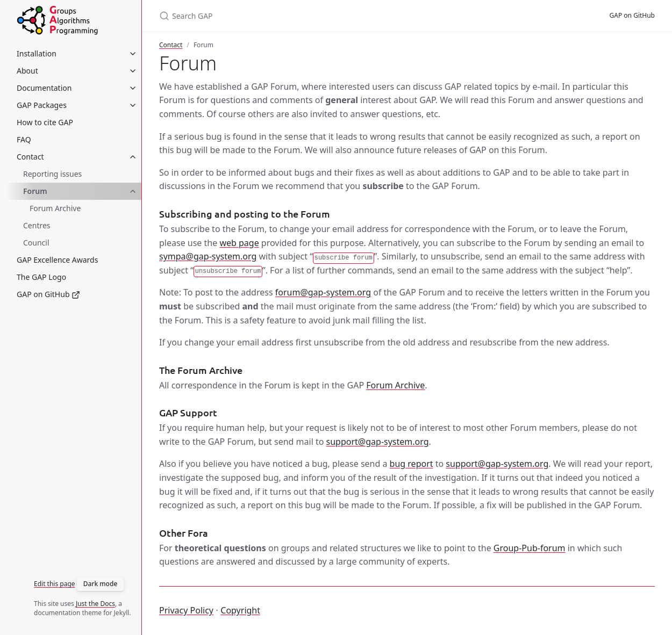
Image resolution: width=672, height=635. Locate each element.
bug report (412, 464)
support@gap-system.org (378, 442)
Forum (35, 191)
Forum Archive (55, 208)
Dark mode (101, 584)
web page (239, 243)
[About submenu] (133, 71)
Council (36, 243)
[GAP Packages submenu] (133, 105)
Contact (171, 45)
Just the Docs (95, 604)
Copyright (240, 610)
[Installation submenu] (133, 54)
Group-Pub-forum (530, 548)
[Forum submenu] (133, 191)
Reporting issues (52, 174)
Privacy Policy (186, 610)
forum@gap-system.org (323, 292)
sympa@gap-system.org (208, 256)
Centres (37, 225)
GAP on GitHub (632, 15)
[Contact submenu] (133, 157)
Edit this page (55, 584)
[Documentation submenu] (133, 88)
